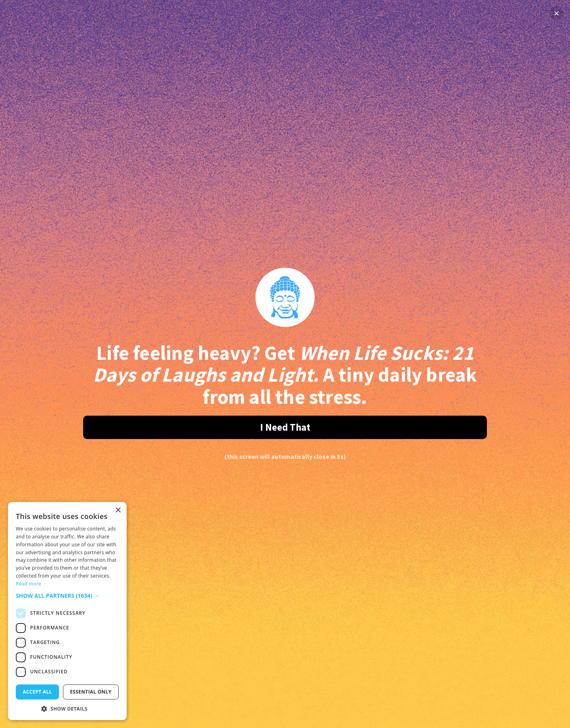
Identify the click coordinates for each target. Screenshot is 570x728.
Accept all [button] (37, 692)
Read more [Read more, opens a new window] (28, 584)
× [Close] (557, 13)
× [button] (118, 510)
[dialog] (67, 611)
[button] (67, 596)
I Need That (285, 427)
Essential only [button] (91, 692)
